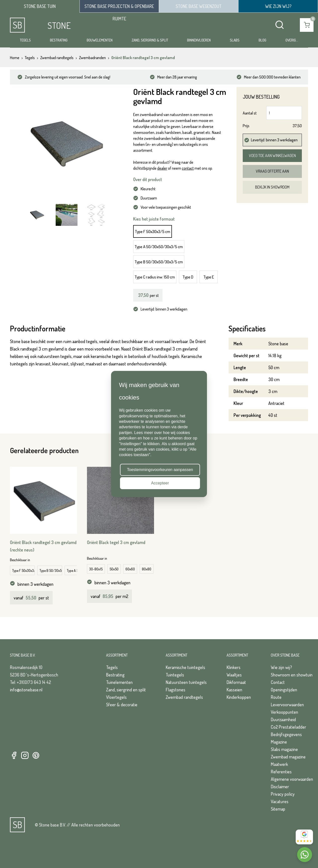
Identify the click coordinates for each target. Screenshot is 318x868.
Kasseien (234, 690)
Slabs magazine (284, 749)
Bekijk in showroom (272, 187)
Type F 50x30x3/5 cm (153, 231)
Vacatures (280, 801)
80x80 (147, 569)
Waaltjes (234, 675)
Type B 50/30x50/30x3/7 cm (51, 571)
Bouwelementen (100, 40)
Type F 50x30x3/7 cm (23, 571)
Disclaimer (280, 787)
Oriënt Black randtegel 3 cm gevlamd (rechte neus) (43, 546)
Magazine (279, 742)
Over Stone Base (285, 655)
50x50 (114, 569)
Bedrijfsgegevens (286, 734)
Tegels (25, 40)
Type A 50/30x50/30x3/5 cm (159, 247)
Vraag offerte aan (272, 171)
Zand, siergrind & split (150, 40)
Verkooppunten (284, 712)
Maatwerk (279, 764)
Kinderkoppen (239, 697)
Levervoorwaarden (287, 705)
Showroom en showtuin (292, 675)
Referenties (281, 772)
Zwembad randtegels (184, 697)
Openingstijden (284, 690)
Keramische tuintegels (185, 667)
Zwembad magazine (288, 757)
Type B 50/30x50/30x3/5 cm (159, 262)
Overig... (292, 40)
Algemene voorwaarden (292, 779)
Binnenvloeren (199, 40)
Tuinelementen (119, 682)
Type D (188, 277)
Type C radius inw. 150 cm (155, 277)
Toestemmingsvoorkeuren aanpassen (160, 470)
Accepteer (160, 483)
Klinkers (234, 667)
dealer (162, 168)
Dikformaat (236, 682)
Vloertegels (116, 697)
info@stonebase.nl (26, 690)
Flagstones (176, 690)
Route (276, 697)
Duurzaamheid (283, 719)
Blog (262, 40)
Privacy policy (283, 794)
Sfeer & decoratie (122, 705)
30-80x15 (96, 569)
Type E (209, 277)
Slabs (235, 40)
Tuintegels (175, 675)
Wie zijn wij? (281, 667)
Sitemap (278, 809)
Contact (278, 682)
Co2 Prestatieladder (288, 727)
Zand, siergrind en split (126, 690)
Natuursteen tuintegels (186, 682)
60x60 (130, 569)
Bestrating (59, 40)
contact (188, 168)
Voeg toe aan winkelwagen (272, 156)
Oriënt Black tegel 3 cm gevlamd (116, 542)
